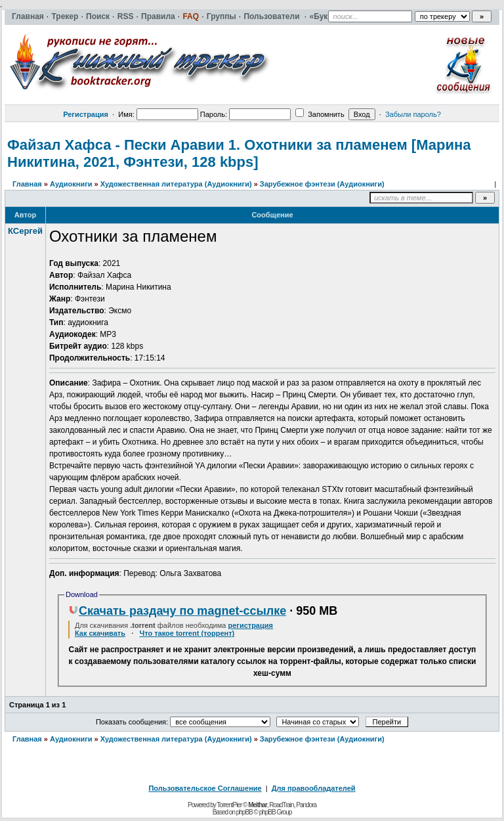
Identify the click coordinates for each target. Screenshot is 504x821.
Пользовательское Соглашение (205, 788)
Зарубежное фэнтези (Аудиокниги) (322, 184)
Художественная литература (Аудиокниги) (176, 184)
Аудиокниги (71, 184)
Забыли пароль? (413, 114)
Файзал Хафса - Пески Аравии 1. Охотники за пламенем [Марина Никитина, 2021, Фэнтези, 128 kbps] (239, 153)
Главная (27, 184)
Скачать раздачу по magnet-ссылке (177, 611)
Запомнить (320, 114)
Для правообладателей (314, 788)
